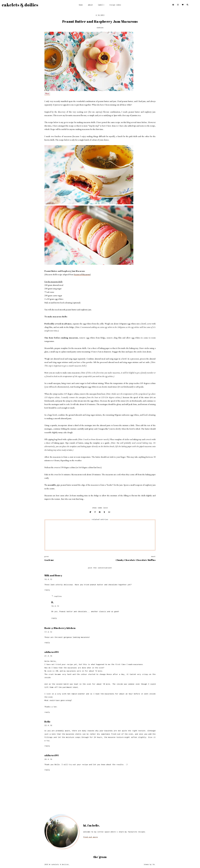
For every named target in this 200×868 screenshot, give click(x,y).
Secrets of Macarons (82, 274)
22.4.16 (48, 725)
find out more (91, 837)
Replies (58, 596)
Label (100, 5)
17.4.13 (48, 632)
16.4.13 (48, 579)
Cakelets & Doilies (20, 5)
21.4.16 (48, 656)
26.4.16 (48, 759)
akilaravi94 (52, 652)
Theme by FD (149, 864)
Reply (47, 590)
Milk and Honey (53, 575)
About (90, 5)
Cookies (100, 28)
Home (81, 5)
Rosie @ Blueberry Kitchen (60, 628)
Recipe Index (115, 5)
